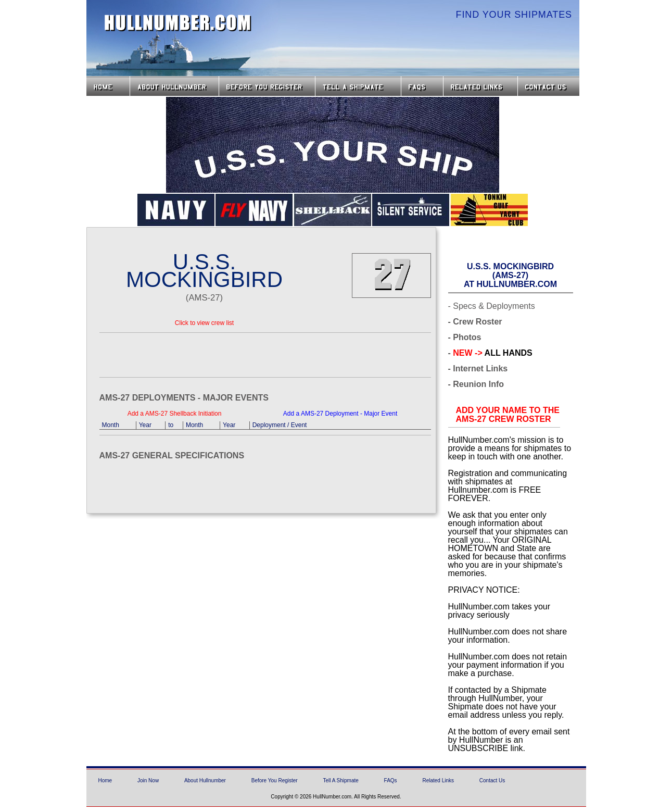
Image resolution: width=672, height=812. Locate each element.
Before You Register (275, 780)
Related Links (480, 86)
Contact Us (550, 86)
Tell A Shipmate (340, 780)
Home (108, 86)
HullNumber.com (178, 23)
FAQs (422, 86)
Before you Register (267, 86)
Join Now (148, 780)
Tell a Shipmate (358, 86)
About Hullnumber (205, 780)
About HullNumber (174, 86)
